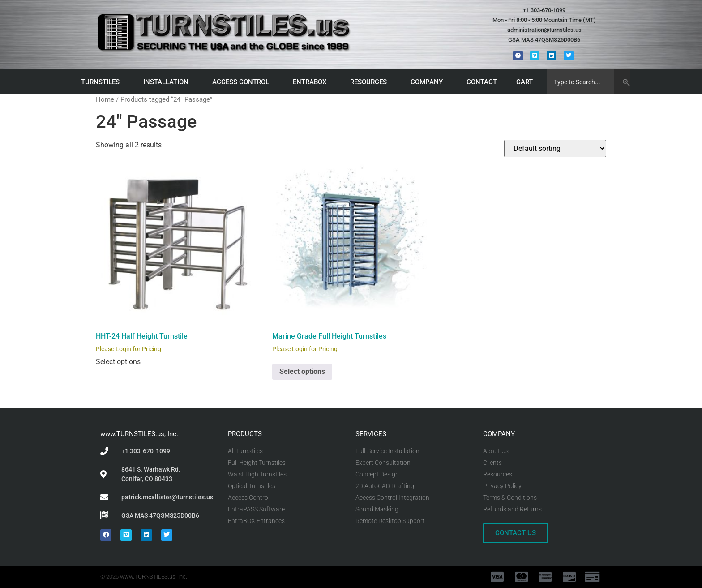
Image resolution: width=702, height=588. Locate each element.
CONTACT (482, 82)
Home (105, 99)
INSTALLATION (168, 82)
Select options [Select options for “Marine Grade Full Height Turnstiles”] (302, 371)
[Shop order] (555, 148)
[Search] (622, 82)
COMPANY (429, 82)
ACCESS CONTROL (243, 82)
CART (527, 82)
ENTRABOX (312, 82)
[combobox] (580, 82)
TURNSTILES (103, 82)
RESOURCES (371, 82)
